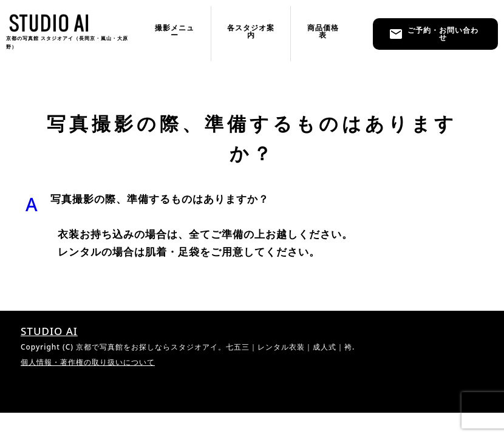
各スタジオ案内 (251, 31)
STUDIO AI (49, 331)
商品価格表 (323, 31)
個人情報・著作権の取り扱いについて (88, 362)
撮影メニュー (175, 31)
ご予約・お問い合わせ (433, 34)
